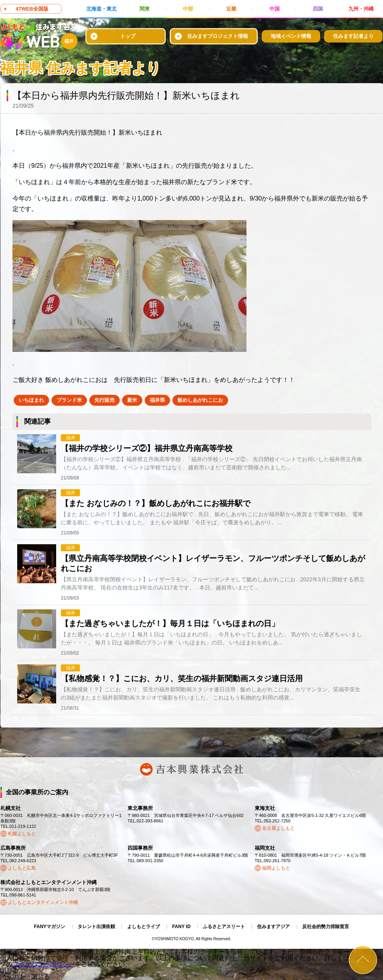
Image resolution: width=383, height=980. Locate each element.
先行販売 (105, 400)
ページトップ (363, 960)
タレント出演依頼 (96, 927)
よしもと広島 (22, 868)
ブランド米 (69, 400)
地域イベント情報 (291, 36)
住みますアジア (273, 927)
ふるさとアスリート (224, 927)
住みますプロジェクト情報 (218, 36)
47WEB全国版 (32, 9)
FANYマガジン (50, 927)
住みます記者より (353, 36)
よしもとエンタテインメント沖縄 (43, 902)
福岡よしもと (276, 868)
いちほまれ (31, 400)
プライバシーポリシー (44, 964)
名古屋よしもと (278, 828)
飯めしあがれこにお (200, 400)
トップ (128, 36)
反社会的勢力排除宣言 (326, 927)
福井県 (157, 400)
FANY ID (181, 927)
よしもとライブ (144, 927)
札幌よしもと (22, 834)
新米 (132, 400)
